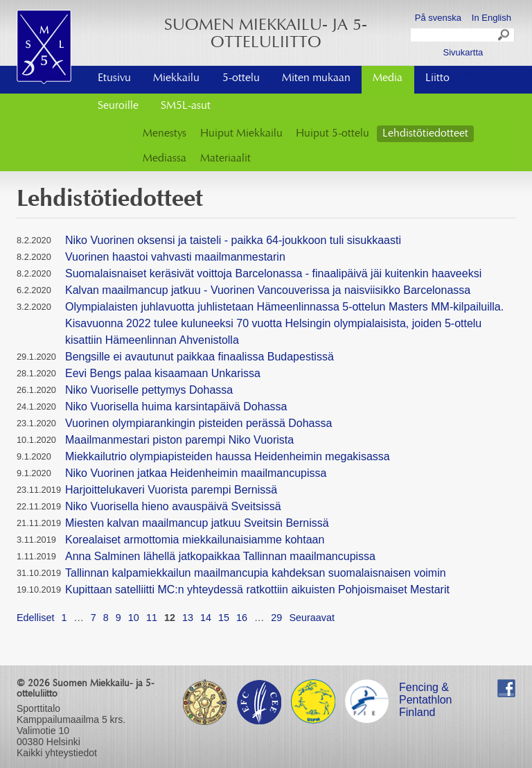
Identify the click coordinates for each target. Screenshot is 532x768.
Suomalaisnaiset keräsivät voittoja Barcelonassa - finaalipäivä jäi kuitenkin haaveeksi (273, 273)
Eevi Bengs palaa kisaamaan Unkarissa (163, 373)
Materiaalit (225, 159)
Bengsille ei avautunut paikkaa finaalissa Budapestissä (199, 357)
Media (388, 78)
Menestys (165, 134)
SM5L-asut (186, 106)
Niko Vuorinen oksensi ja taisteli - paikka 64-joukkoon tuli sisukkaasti (233, 240)
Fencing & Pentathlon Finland (426, 689)
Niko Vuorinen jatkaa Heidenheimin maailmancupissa (196, 473)
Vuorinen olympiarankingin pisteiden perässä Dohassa (198, 423)
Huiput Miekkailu (241, 134)
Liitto (437, 78)
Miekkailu (176, 78)
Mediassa (165, 159)
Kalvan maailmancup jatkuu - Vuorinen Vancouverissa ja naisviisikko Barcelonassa (268, 290)
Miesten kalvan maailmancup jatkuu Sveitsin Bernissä (197, 523)
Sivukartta (463, 52)
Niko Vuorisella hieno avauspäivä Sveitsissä (173, 506)
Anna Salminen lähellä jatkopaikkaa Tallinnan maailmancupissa (220, 556)
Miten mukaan (316, 78)
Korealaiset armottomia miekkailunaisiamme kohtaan (195, 540)
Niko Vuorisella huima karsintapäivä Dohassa (176, 407)
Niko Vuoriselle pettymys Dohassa (149, 390)
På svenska (438, 18)
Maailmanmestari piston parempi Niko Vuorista (179, 440)
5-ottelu (241, 78)
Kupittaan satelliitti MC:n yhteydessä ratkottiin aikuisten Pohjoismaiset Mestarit (257, 590)
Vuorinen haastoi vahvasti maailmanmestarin (175, 257)
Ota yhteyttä (463, 74)
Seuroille (118, 106)
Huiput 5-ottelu (332, 134)
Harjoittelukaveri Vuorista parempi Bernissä (171, 490)
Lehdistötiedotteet (425, 134)
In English (491, 18)
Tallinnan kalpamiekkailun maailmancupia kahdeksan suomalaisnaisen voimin (256, 573)
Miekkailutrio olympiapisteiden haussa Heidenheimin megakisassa (228, 456)
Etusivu (114, 78)
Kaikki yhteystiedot (57, 753)
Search (504, 37)
